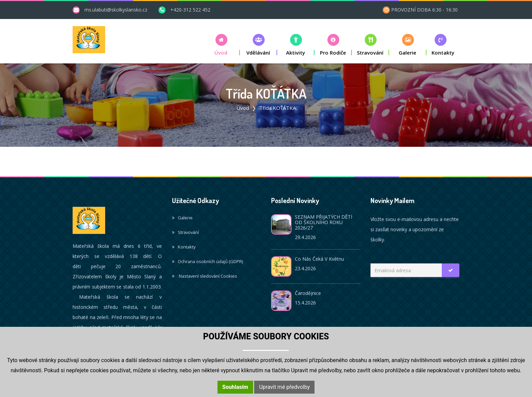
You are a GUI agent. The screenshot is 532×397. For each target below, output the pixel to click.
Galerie (182, 218)
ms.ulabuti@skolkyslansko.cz (116, 10)
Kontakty (184, 247)
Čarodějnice (308, 293)
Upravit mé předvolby (284, 387)
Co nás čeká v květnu (319, 259)
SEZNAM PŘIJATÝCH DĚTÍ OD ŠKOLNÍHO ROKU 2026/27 (324, 222)
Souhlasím (235, 387)
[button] (221, 45)
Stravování (185, 232)
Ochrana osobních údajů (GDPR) (207, 261)
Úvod (243, 108)
